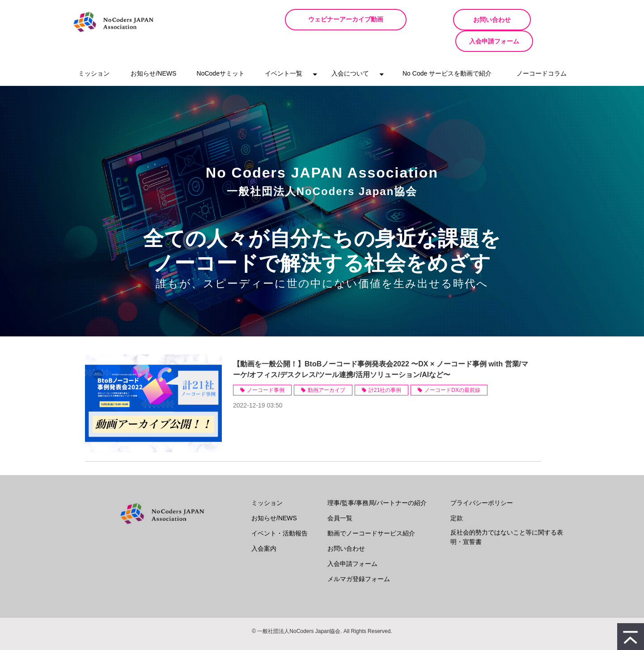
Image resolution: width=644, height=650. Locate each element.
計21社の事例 (385, 369)
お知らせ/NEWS (153, 52)
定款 (457, 497)
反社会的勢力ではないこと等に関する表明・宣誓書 (507, 516)
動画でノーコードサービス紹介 (371, 512)
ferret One (337, 637)
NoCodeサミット (221, 52)
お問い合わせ (451, 20)
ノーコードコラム (542, 52)
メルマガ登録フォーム (359, 557)
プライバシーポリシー (482, 481)
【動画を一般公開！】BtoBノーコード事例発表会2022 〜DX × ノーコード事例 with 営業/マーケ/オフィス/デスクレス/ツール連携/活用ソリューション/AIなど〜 (381, 348)
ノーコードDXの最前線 (452, 369)
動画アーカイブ (326, 369)
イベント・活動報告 (280, 512)
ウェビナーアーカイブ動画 (357, 19)
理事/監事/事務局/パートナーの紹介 (377, 481)
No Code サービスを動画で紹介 (447, 52)
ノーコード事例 (266, 369)
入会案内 (264, 527)
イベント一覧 (284, 52)
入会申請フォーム (537, 20)
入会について (350, 52)
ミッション (94, 52)
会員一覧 (340, 497)
